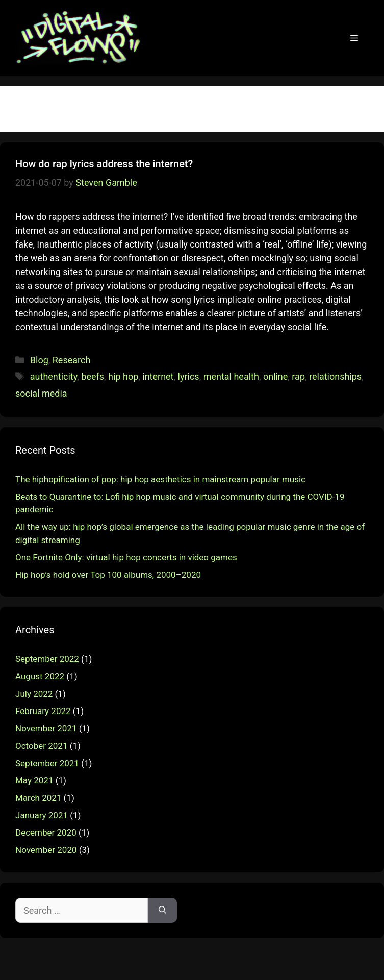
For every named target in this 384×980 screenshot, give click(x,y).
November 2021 (46, 728)
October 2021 (41, 746)
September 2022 (47, 659)
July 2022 (34, 694)
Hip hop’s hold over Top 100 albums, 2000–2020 (108, 575)
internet (158, 376)
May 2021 (34, 780)
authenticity (54, 376)
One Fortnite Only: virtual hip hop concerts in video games (126, 557)
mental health (231, 376)
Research (72, 360)
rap (298, 376)
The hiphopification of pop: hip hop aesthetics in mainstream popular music (160, 479)
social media (41, 393)
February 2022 (43, 711)
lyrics (189, 376)
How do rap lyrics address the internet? (104, 164)
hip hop (123, 376)
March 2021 (38, 798)
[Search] (162, 910)
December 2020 (46, 832)
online (275, 376)
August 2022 (40, 676)
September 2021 (47, 763)
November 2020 (46, 850)
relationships (335, 376)
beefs (93, 376)
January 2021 (42, 815)
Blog (39, 360)
